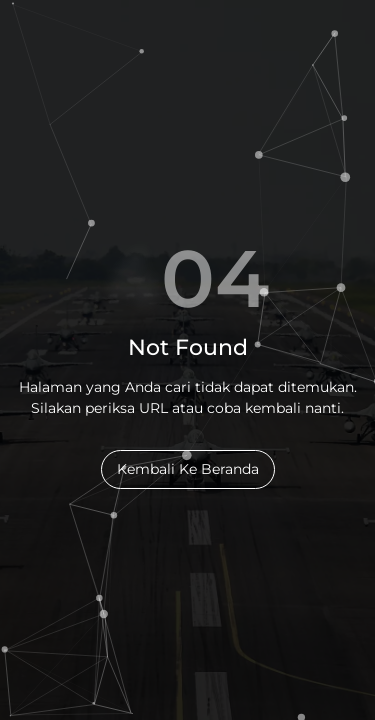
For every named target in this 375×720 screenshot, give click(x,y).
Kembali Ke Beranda (188, 469)
